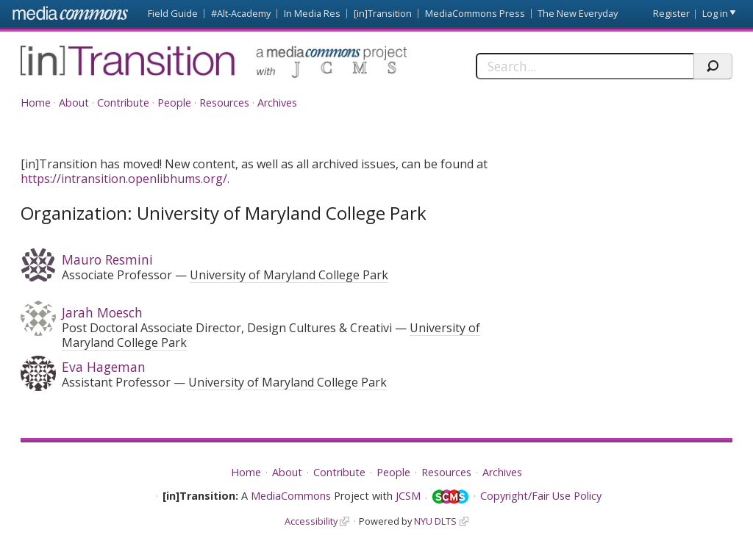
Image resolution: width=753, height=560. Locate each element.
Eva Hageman (104, 367)
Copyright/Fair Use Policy (541, 496)
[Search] (585, 66)
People (174, 103)
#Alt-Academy (241, 13)
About (74, 103)
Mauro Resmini (107, 259)
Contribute (123, 103)
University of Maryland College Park (289, 275)
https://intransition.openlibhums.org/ (124, 179)
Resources (224, 103)
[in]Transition (383, 13)
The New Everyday (578, 13)
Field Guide (173, 13)
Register (671, 13)
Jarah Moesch (102, 312)
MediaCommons (291, 496)
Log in (715, 13)
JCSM (408, 496)
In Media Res (312, 13)
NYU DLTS (435, 521)
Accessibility (311, 521)
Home (36, 103)
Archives (277, 103)
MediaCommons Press (475, 13)
